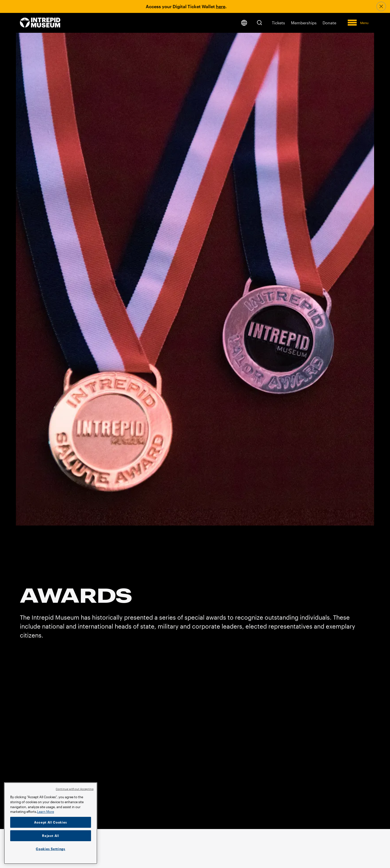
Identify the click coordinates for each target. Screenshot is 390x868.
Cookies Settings (51, 849)
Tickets (278, 23)
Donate (329, 23)
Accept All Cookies (51, 822)
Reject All (51, 836)
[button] (259, 23)
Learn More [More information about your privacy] (46, 812)
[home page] (40, 23)
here (221, 6)
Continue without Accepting (75, 789)
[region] (51, 823)
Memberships (304, 23)
